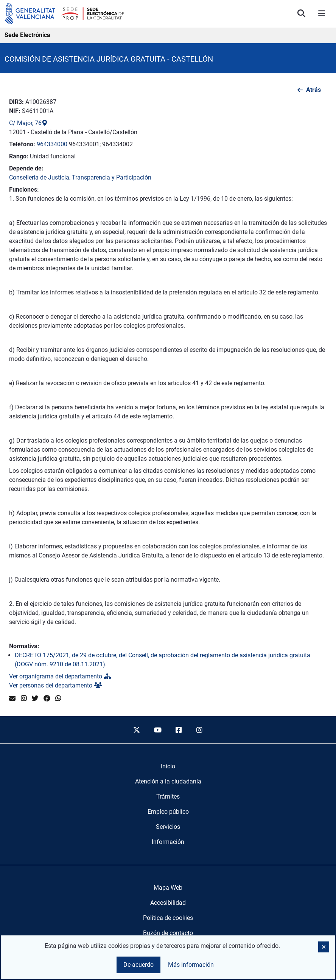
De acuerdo (138, 965)
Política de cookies (168, 918)
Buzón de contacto (168, 933)
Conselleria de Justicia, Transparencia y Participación (80, 177)
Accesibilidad (168, 903)
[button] (324, 947)
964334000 (52, 144)
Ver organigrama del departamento (60, 676)
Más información (191, 965)
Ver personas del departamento (55, 685)
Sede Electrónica (27, 35)
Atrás (313, 90)
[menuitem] (168, 766)
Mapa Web (168, 888)
